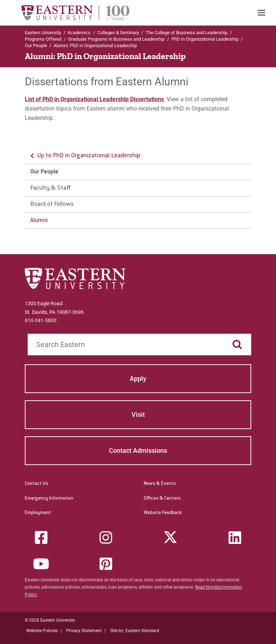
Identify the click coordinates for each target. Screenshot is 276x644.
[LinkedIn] (235, 537)
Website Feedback (163, 513)
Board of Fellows (52, 204)
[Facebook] (41, 537)
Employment (38, 513)
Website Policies (42, 631)
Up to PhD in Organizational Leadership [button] (89, 156)
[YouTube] (41, 564)
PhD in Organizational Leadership (205, 39)
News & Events (160, 484)
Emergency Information (49, 499)
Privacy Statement (84, 631)
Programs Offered (43, 39)
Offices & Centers (162, 499)
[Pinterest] (106, 564)
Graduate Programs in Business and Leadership (116, 39)
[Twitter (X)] (170, 537)
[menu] (138, 188)
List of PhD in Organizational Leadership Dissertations (94, 99)
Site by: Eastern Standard (135, 631)
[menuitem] (261, 13)
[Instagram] (106, 537)
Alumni (39, 221)
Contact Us (36, 484)
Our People (36, 46)
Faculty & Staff (50, 188)
